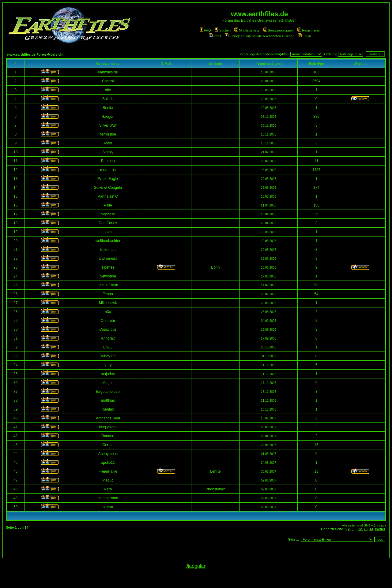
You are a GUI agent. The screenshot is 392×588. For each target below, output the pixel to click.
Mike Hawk (108, 303)
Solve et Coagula (108, 188)
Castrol (108, 81)
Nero (108, 489)
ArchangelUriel (108, 418)
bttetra (108, 507)
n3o (108, 312)
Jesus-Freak (108, 285)
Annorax (108, 338)
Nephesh (108, 214)
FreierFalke (108, 471)
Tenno (108, 294)
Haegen (108, 117)
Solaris (108, 99)
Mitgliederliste (247, 30)
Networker (108, 276)
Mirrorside (108, 134)
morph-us (108, 170)
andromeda (108, 259)
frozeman (108, 250)
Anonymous (108, 454)
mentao (108, 409)
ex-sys (108, 365)
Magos (108, 383)
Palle (108, 205)
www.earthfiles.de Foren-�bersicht (35, 54)
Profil (215, 36)
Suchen (223, 30)
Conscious (108, 329)
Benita (108, 108)
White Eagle (108, 179)
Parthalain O (108, 196)
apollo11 (108, 463)
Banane (108, 436)
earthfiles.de (108, 72)
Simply (108, 152)
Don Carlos (108, 223)
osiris (108, 232)
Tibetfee (108, 267)
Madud (108, 480)
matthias (108, 400)
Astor (108, 143)
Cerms (108, 445)
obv (108, 90)
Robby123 (108, 356)
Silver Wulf (108, 125)
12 (360, 529)
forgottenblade (108, 392)
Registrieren (309, 30)
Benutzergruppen (279, 30)
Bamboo (108, 161)
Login (304, 36)
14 (371, 529)
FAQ (205, 30)
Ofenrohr (108, 321)
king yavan (108, 427)
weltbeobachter (108, 241)
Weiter (380, 529)
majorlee (108, 374)
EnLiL (108, 347)
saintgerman (108, 498)
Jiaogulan (196, 566)
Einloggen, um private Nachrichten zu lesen (260, 36)
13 (366, 529)
